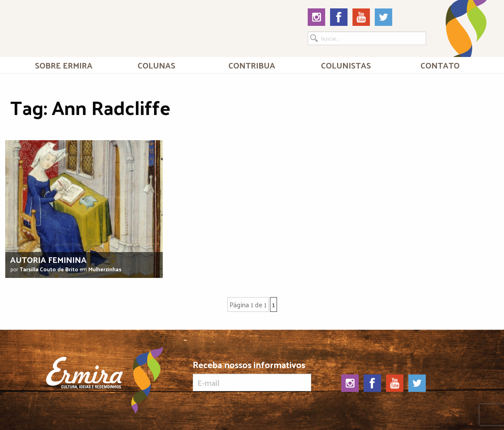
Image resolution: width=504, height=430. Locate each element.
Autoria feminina (48, 259)
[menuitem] (64, 65)
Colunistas (346, 65)
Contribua (252, 65)
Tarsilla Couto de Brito (49, 269)
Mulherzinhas (105, 269)
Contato (440, 65)
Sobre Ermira (64, 65)
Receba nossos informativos (252, 375)
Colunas (156, 65)
